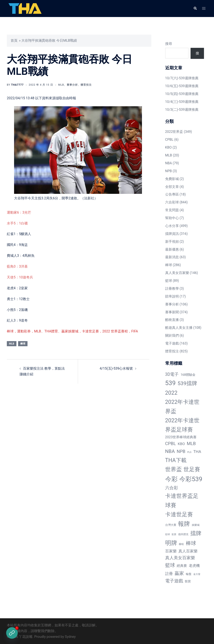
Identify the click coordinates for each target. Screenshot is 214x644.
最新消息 (172, 257)
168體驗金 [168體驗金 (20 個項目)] (188, 375)
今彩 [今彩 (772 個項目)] (171, 479)
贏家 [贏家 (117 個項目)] (179, 573)
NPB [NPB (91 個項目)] (181, 451)
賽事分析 (72, 85)
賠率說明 (172, 296)
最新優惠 (172, 249)
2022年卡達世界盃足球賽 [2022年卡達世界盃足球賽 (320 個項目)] (182, 425)
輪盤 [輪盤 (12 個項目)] (189, 574)
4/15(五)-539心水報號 (116, 368)
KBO (168, 147)
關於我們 (172, 335)
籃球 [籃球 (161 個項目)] (170, 565)
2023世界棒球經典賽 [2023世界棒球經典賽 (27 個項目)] (181, 437)
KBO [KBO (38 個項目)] (181, 444)
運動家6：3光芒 (19, 212)
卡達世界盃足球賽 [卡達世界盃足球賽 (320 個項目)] (182, 500)
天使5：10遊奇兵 (20, 277)
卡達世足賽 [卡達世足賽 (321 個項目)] (179, 514)
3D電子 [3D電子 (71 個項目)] (172, 374)
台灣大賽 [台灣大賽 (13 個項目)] (171, 525)
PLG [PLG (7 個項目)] (189, 452)
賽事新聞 (172, 312)
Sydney (70, 637)
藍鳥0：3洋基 (17, 266)
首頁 (14, 40)
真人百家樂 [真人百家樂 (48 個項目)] (188, 551)
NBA (169, 163)
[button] (195, 9)
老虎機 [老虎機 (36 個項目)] (194, 566)
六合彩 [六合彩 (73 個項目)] (172, 488)
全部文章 (172, 187)
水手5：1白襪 (17, 223)
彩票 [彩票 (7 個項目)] (174, 534)
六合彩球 (172, 202)
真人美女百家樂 (177, 273)
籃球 (169, 281)
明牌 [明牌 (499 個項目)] (171, 543)
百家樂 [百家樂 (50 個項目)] (171, 551)
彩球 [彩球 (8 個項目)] (168, 534)
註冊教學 (172, 289)
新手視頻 (172, 242)
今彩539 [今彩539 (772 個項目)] (191, 479)
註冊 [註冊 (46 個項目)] (169, 574)
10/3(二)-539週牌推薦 (182, 110)
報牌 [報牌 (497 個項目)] (184, 524)
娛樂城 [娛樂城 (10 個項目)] (196, 525)
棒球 (23, 344)
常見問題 (172, 210)
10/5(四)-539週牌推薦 (182, 94)
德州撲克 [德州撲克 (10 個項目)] (183, 534)
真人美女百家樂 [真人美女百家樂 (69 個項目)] (180, 558)
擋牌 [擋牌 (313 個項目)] (196, 533)
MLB (61, 85)
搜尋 (169, 44)
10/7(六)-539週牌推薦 (182, 78)
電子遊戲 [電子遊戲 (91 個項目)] (174, 581)
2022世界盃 (174, 132)
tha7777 (17, 85)
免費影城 (172, 179)
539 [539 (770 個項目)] (170, 383)
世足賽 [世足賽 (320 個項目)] (192, 469)
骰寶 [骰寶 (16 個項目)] (188, 581)
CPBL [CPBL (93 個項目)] (171, 444)
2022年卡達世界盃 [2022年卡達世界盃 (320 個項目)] (182, 406)
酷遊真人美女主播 (179, 328)
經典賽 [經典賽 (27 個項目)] (182, 566)
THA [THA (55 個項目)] (197, 452)
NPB (168, 171)
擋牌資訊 (172, 234)
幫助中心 (172, 218)
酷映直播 (172, 320)
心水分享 (172, 226)
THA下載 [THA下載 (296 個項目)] (176, 460)
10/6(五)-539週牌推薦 (182, 86)
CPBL (169, 140)
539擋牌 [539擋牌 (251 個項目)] (187, 383)
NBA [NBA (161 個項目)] (170, 451)
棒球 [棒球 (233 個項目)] (191, 543)
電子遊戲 (172, 343)
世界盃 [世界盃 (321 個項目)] (174, 469)
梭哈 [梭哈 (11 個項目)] (181, 544)
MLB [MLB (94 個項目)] (191, 444)
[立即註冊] (12, 633)
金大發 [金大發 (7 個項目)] (197, 574)
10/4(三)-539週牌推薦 (182, 102)
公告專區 (172, 194)
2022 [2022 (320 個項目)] (171, 393)
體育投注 (86, 85)
